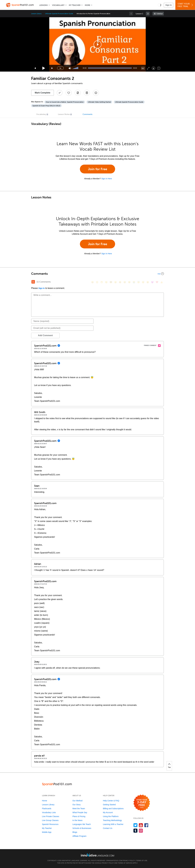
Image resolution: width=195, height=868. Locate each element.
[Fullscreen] (148, 68)
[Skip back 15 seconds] (35, 68)
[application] (97, 44)
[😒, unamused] (106, 282)
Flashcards (47, 809)
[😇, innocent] (139, 282)
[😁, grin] (102, 282)
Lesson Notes (64, 114)
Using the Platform (111, 816)
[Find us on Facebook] (146, 825)
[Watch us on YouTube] (141, 825)
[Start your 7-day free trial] (142, 803)
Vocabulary (58, 5)
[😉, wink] (129, 282)
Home (44, 801)
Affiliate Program (79, 836)
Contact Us (108, 828)
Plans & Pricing (79, 816)
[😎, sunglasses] (111, 282)
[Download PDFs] (87, 93)
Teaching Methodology (112, 820)
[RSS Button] (33, 282)
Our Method (77, 801)
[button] (159, 5)
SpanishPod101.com (114, 861)
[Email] (62, 328)
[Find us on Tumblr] (135, 831)
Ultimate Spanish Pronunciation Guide (59, 14)
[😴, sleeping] (143, 282)
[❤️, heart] (157, 282)
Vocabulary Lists (49, 812)
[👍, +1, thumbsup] (162, 282)
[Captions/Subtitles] (143, 68)
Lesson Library (36, 14)
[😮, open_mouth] (148, 282)
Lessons (43, 5)
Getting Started (109, 805)
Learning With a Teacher (113, 824)
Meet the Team (79, 809)
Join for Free (98, 169)
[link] (148, 14)
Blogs (75, 832)
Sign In (169, 5)
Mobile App (47, 832)
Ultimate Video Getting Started (99, 102)
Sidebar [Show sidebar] (160, 14)
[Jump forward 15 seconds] (52, 68)
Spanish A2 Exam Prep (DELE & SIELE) (46, 106)
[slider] (76, 68)
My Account (108, 812)
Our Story (77, 805)
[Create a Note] (78, 93)
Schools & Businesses (82, 828)
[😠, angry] (116, 282)
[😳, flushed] (97, 282)
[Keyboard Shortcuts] (159, 68)
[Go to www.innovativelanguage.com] (97, 855)
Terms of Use (142, 861)
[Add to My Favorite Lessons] (69, 93)
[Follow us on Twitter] (135, 825)
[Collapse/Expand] (97, 274)
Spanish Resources (50, 824)
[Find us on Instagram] (141, 831)
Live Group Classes (50, 820)
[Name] (62, 321)
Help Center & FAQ (111, 801)
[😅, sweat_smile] (125, 282)
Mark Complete (43, 93)
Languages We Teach (82, 824)
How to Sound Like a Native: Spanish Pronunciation (65, 102)
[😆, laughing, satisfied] (120, 282)
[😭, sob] (134, 282)
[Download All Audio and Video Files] (96, 93)
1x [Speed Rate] (60, 68)
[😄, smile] (92, 282)
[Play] (44, 68)
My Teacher (75, 5)
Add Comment (45, 335)
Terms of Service (125, 863)
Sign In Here (107, 179)
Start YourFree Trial (186, 5)
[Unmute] (70, 68)
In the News (77, 820)
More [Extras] (87, 5)
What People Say (80, 812)
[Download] (153, 68)
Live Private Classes (51, 816)
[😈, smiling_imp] (152, 282)
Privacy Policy (129, 861)
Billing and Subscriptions (113, 809)
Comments (87, 114)
